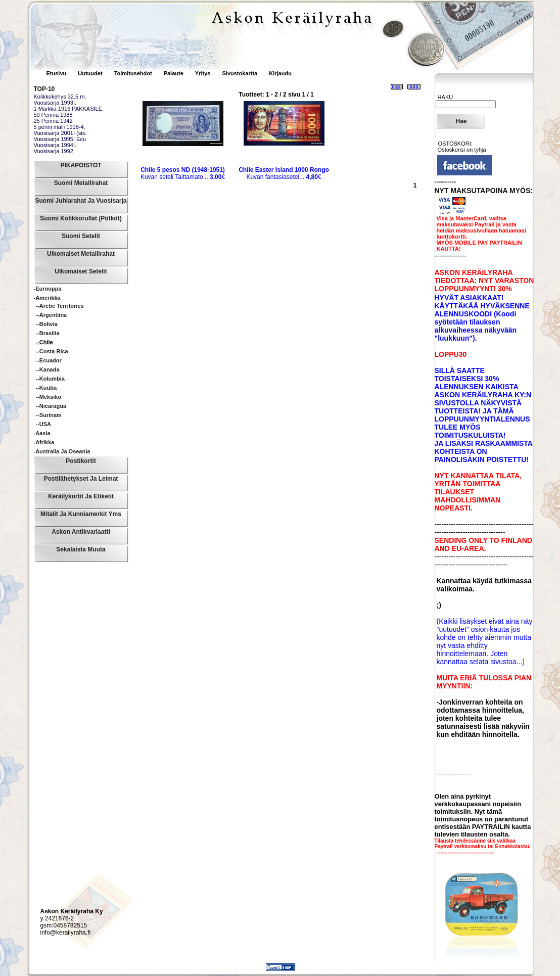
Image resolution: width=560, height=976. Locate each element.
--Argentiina (52, 315)
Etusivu (57, 73)
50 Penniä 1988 (53, 115)
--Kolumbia (50, 379)
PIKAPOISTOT (81, 165)
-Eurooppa (48, 289)
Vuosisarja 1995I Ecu (60, 139)
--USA (44, 424)
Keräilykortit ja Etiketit (81, 496)
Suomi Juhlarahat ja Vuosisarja (81, 201)
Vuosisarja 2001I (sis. (60, 133)
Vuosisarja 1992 (54, 151)
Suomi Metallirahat (81, 183)
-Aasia (42, 433)
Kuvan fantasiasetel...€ (284, 173)
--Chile (44, 342)
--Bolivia (47, 324)
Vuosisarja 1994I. (55, 145)
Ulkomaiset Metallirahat (81, 254)
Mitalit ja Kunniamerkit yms (81, 514)
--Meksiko (49, 397)
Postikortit (81, 461)
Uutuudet (91, 73)
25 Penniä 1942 (53, 121)
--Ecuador (49, 360)
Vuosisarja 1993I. (55, 103)
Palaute (174, 73)
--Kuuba (46, 388)
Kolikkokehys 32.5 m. (60, 97)
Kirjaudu (280, 73)
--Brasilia (48, 333)
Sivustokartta (240, 73)
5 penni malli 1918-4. (60, 127)
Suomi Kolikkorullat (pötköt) (81, 218)
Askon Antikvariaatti (81, 532)
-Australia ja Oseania (62, 451)
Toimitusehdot (134, 73)
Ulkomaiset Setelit (81, 271)
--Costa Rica (52, 351)
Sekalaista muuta (81, 549)
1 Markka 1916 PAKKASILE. (69, 109)
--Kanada (48, 369)
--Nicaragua (51, 406)
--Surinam (49, 415)
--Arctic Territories (60, 306)
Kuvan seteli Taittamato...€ (183, 173)
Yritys (203, 73)
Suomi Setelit (81, 236)
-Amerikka (47, 298)
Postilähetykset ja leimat (81, 479)
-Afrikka (44, 442)
